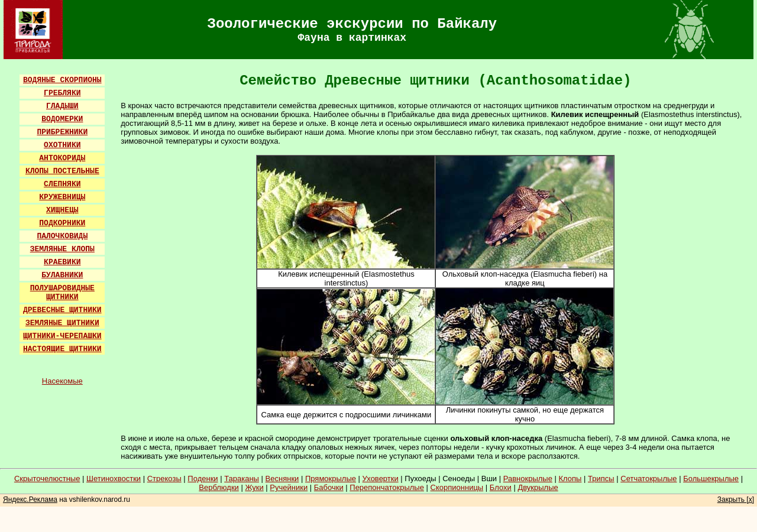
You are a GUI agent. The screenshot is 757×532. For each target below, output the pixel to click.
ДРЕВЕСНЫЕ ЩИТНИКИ (62, 310)
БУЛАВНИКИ (62, 275)
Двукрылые (538, 487)
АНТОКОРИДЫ (62, 158)
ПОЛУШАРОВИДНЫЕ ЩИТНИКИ (62, 293)
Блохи (501, 487)
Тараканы (242, 479)
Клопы (570, 479)
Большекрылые (711, 479)
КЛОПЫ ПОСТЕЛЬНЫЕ (62, 171)
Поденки (203, 479)
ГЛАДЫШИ (62, 106)
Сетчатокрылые (648, 479)
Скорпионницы (457, 487)
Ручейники (289, 487)
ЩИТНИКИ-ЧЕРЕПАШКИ (62, 336)
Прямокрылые (331, 479)
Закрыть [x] (736, 499)
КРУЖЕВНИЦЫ (62, 197)
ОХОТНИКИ (62, 145)
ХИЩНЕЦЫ (62, 210)
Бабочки (329, 487)
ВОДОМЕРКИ (62, 119)
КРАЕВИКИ (62, 262)
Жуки (254, 487)
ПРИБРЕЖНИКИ (62, 132)
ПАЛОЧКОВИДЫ (62, 236)
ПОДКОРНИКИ (62, 223)
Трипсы (601, 479)
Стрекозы (164, 479)
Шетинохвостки (114, 479)
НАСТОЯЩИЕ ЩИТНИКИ (62, 349)
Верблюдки (219, 487)
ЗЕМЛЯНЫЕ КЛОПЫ (62, 249)
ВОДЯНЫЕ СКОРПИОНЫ (62, 80)
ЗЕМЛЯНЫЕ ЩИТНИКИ (62, 323)
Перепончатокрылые (387, 487)
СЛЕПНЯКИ (62, 184)
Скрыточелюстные (47, 479)
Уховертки (381, 479)
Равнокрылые (528, 479)
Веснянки (282, 479)
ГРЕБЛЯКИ (62, 93)
